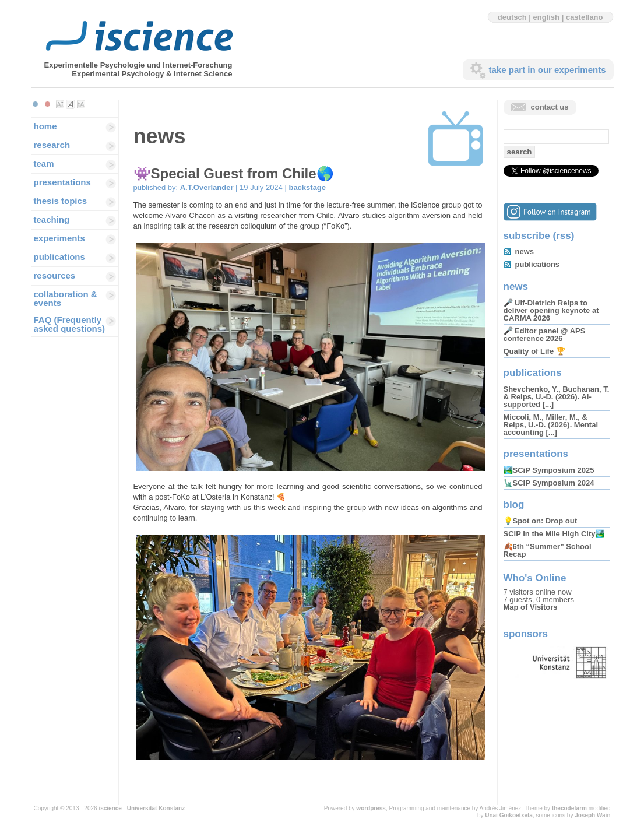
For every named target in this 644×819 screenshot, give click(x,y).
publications (59, 257)
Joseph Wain (592, 815)
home (45, 126)
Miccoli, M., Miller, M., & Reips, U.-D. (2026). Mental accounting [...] (551, 425)
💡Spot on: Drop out (540, 521)
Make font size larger (81, 104)
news (525, 252)
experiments (59, 238)
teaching (52, 219)
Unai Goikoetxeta (509, 815)
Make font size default (71, 104)
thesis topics (61, 201)
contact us (550, 107)
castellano (585, 17)
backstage (307, 187)
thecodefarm (569, 808)
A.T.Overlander (207, 187)
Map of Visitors (531, 607)
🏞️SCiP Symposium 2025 (549, 470)
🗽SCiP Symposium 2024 (549, 483)
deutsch (512, 17)
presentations (62, 182)
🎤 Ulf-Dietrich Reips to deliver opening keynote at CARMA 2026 (551, 310)
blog (514, 505)
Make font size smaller (60, 104)
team (44, 164)
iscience (110, 808)
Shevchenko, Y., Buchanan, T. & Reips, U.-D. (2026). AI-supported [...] (557, 397)
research (52, 145)
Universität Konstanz (156, 808)
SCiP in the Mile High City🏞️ (554, 534)
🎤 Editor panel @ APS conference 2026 (545, 335)
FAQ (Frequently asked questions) (70, 324)
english (547, 17)
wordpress (371, 808)
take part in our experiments (548, 70)
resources (55, 275)
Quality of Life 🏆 (534, 351)
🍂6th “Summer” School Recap (548, 550)
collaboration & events (66, 298)
